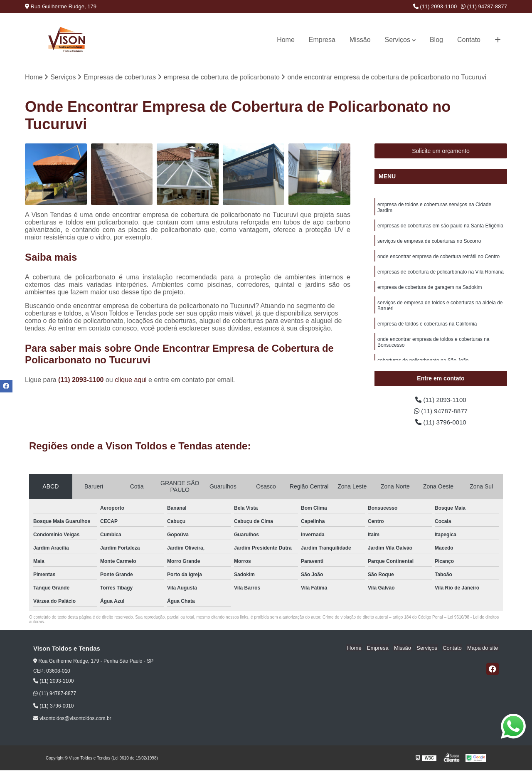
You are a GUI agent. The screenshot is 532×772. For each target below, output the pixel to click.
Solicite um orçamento (441, 151)
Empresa (322, 40)
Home (286, 40)
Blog (436, 40)
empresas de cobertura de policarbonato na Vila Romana (441, 274)
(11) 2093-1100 (435, 6)
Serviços (398, 40)
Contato (469, 40)
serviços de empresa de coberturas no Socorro (429, 242)
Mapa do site (483, 650)
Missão (360, 40)
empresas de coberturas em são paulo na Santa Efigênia (440, 227)
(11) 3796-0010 (441, 423)
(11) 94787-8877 (484, 6)
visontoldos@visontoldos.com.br (72, 720)
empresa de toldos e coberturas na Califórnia (427, 327)
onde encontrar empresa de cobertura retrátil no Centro (438, 258)
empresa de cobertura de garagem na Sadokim (430, 290)
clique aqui (131, 380)
